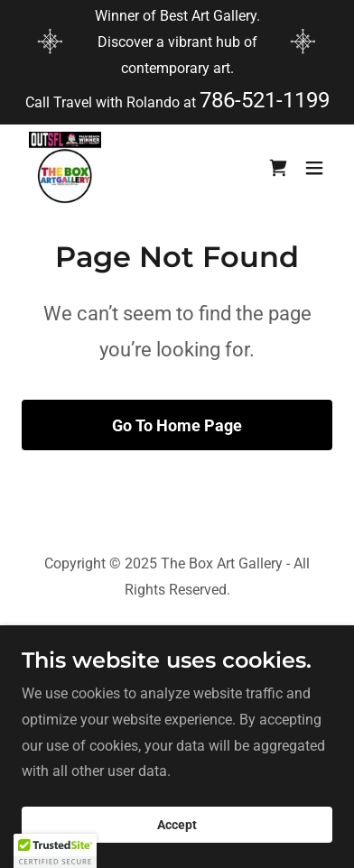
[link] (65, 168)
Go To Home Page (177, 425)
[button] (314, 168)
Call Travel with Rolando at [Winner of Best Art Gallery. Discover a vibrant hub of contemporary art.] (112, 102)
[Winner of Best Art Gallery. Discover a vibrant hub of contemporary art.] (177, 42)
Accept (177, 825)
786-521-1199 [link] (265, 100)
